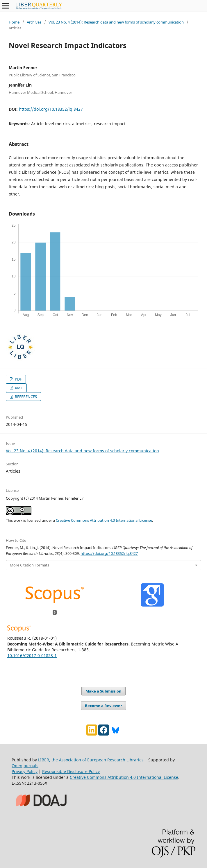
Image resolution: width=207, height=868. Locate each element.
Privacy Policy (25, 771)
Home (14, 22)
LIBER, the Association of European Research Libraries (91, 760)
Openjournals (25, 766)
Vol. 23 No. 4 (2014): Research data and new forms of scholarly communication (116, 22)
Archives (34, 22)
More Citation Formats (30, 565)
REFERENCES (25, 397)
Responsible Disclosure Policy (71, 771)
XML (18, 388)
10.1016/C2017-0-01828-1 (32, 656)
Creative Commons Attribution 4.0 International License (104, 520)
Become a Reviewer (103, 706)
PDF (18, 379)
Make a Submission (103, 691)
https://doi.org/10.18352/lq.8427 (51, 109)
